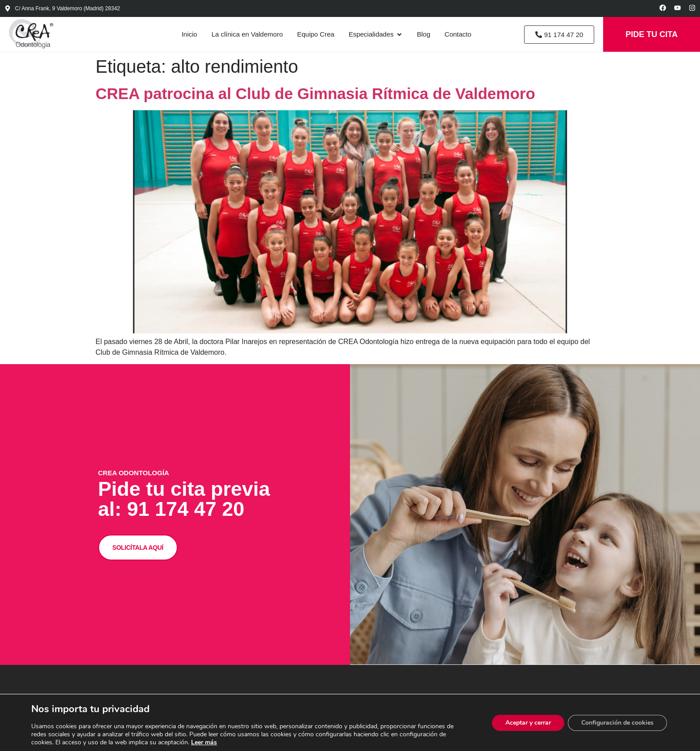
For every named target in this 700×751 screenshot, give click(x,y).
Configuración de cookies (617, 723)
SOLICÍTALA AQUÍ (138, 546)
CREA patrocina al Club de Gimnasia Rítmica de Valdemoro (315, 93)
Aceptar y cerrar (528, 723)
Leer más (204, 742)
